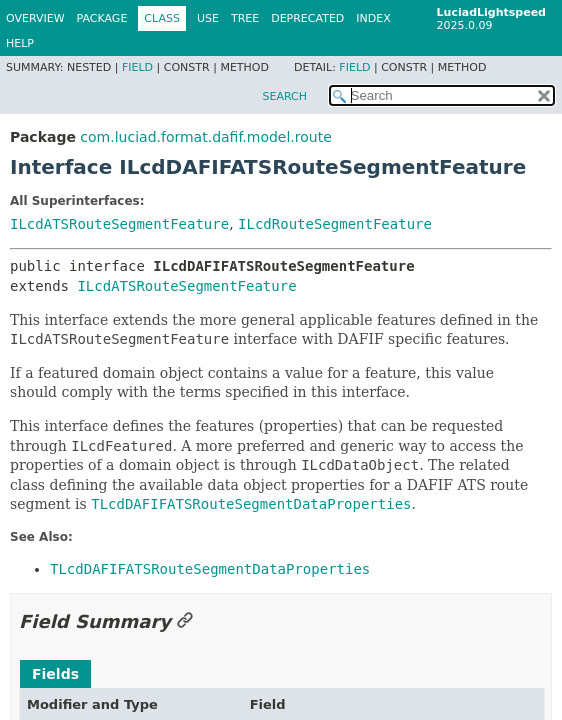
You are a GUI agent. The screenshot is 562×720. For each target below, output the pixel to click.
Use (208, 18)
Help (20, 43)
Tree (245, 18)
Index (373, 18)
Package (102, 18)
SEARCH (284, 96)
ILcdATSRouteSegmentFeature (119, 224)
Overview (35, 18)
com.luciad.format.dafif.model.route (205, 137)
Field (137, 67)
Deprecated (307, 18)
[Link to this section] (185, 621)
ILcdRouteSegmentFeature (335, 224)
